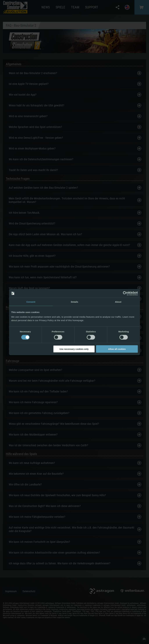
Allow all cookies (117, 349)
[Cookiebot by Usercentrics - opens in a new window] (125, 293)
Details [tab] (74, 302)
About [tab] (118, 302)
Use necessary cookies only (74, 349)
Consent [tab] (31, 302)
